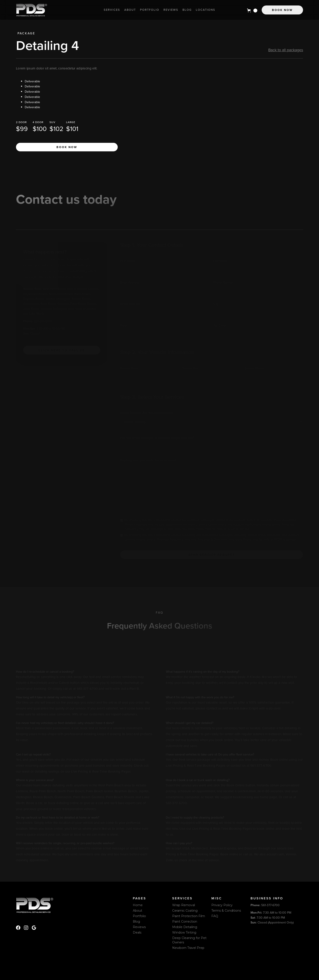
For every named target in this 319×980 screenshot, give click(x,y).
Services (112, 10)
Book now (67, 147)
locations (206, 10)
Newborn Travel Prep (188, 948)
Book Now (282, 10)
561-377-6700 (265, 905)
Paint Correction (185, 922)
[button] (252, 11)
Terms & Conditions (226, 911)
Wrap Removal (184, 905)
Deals (137, 932)
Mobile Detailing (185, 927)
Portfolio (150, 10)
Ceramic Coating (185, 911)
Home (138, 905)
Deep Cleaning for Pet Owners (189, 940)
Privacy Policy (222, 905)
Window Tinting (184, 932)
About (130, 10)
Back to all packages (286, 50)
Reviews (171, 10)
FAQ (215, 916)
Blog (187, 10)
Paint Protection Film (189, 916)
